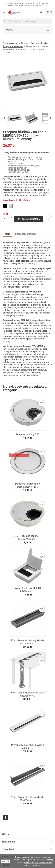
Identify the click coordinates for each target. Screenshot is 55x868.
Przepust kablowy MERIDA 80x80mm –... (28, 590)
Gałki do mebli (16, 5)
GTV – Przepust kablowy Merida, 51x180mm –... (27, 642)
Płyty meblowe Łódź (35, 5)
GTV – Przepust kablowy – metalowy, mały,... (27, 537)
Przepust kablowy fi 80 (27, 434)
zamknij (6, 861)
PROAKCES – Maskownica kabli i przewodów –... (28, 694)
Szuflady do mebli (15, 3)
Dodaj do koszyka (29, 219)
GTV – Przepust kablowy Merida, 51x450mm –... (27, 799)
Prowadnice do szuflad (38, 3)
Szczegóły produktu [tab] (26, 234)
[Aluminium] (11, 206)
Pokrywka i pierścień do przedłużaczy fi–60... (28, 485)
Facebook (6, 817)
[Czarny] (5, 206)
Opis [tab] (8, 234)
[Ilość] (6, 219)
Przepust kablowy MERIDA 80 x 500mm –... (27, 747)
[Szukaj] (27, 21)
